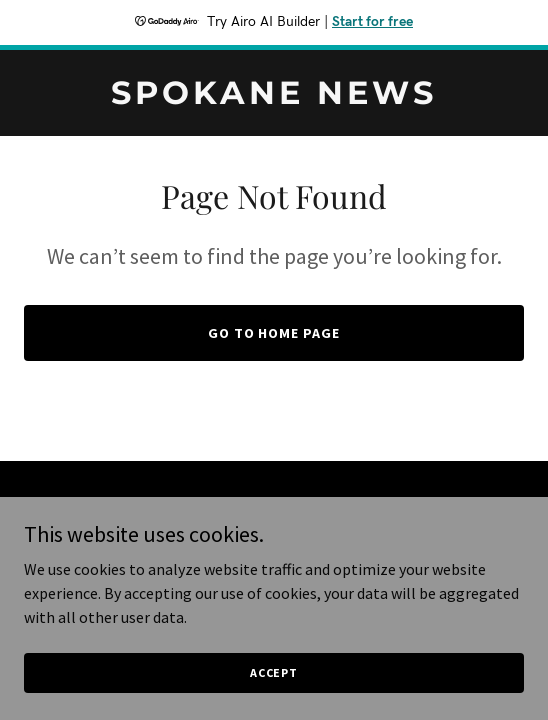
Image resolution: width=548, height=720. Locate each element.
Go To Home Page (274, 333)
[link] (274, 98)
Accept (274, 672)
